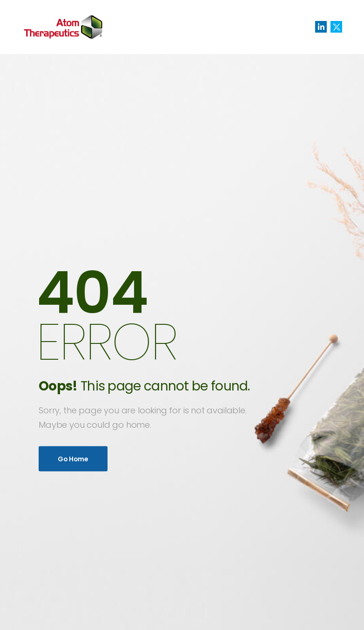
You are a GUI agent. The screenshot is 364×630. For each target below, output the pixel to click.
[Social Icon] (321, 27)
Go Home (73, 459)
